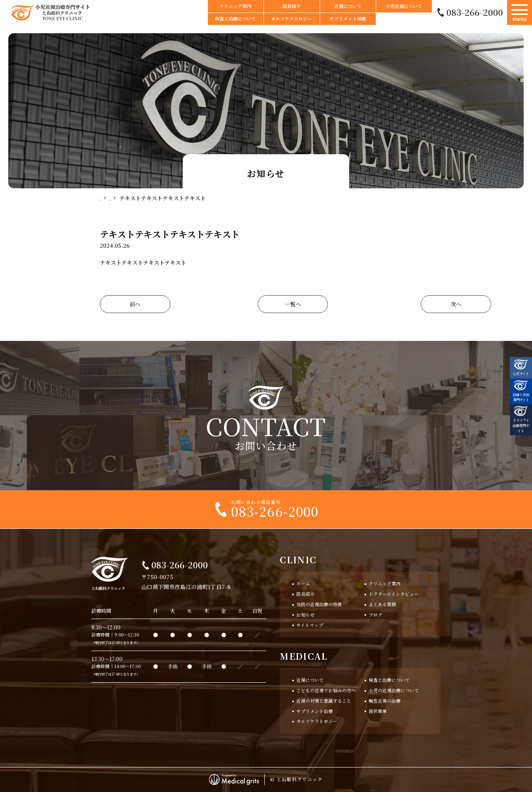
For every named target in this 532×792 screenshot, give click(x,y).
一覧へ (266, 304)
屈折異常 (378, 711)
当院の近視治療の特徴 (319, 604)
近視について (348, 6)
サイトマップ (310, 625)
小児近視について (404, 6)
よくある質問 (382, 604)
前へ (135, 304)
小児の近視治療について (394, 690)
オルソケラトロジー (292, 19)
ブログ (376, 615)
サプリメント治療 (348, 19)
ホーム (303, 584)
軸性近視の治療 (385, 701)
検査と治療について (235, 19)
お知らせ (305, 615)
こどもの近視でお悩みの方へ (326, 690)
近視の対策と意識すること (324, 701)
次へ (397, 304)
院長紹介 (292, 6)
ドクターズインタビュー (394, 594)
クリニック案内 (235, 6)
